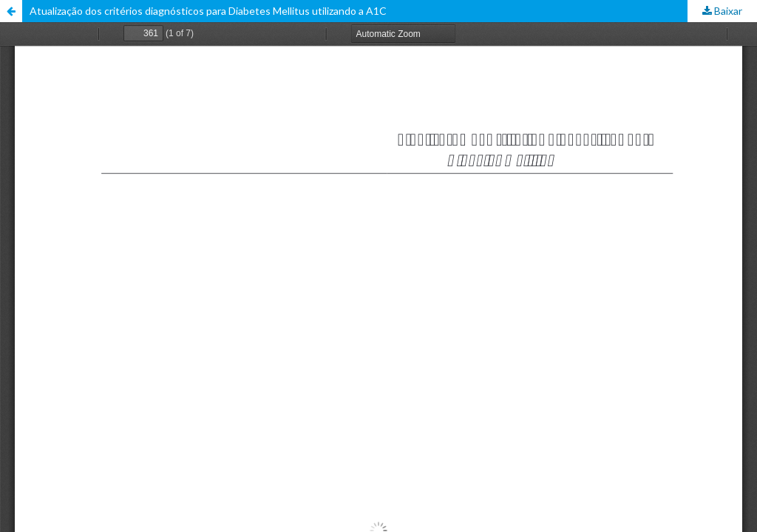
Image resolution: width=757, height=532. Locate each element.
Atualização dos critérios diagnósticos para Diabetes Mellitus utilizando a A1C (208, 11)
